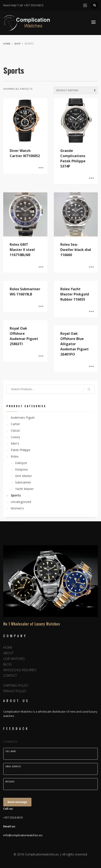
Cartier (15, 424)
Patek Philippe (21, 450)
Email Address (13, 766)
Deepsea (21, 469)
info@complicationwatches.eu (23, 835)
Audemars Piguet (23, 417)
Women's (17, 508)
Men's (15, 443)
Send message (17, 802)
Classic (16, 430)
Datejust (21, 463)
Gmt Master (23, 476)
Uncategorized (21, 502)
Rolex (15, 456)
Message (10, 781)
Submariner (23, 482)
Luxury (15, 437)
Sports (16, 495)
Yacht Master (24, 489)
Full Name (11, 751)
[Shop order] (76, 90)
